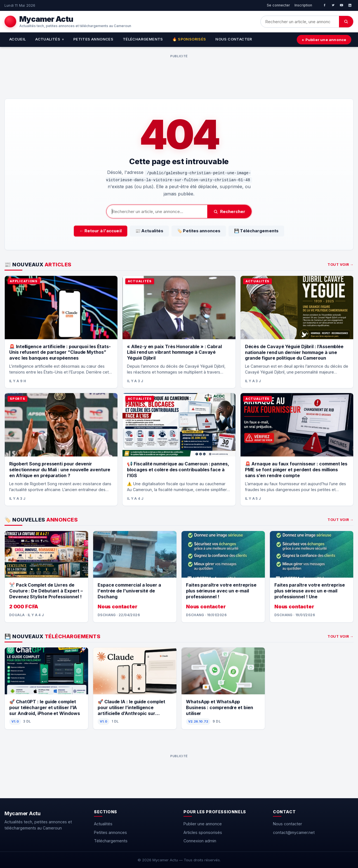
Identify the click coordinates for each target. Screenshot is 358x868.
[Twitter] (333, 5)
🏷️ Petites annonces (199, 231)
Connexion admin (200, 841)
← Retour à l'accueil (101, 231)
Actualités (50, 39)
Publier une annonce (203, 824)
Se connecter (278, 5)
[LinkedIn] (350, 5)
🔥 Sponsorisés (189, 39)
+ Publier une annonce (324, 40)
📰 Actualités (149, 231)
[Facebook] (325, 5)
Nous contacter (234, 39)
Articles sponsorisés (203, 832)
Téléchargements (143, 39)
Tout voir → (341, 265)
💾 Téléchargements (256, 231)
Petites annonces (93, 39)
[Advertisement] (179, 73)
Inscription (303, 5)
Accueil (18, 39)
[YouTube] (341, 5)
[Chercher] (346, 22)
